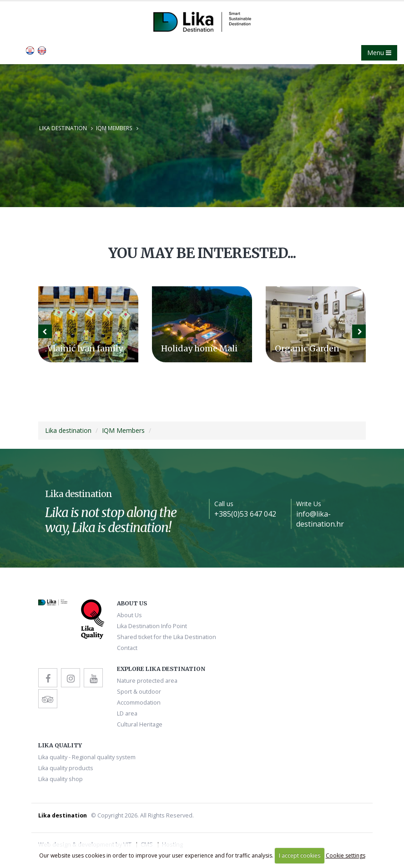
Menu (379, 53)
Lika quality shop (61, 779)
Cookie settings (346, 855)
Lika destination (63, 128)
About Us (129, 615)
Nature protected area (147, 681)
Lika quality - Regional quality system (87, 757)
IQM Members (114, 128)
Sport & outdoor (139, 692)
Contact (127, 648)
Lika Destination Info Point (152, 626)
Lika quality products (66, 768)
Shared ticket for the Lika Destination (167, 637)
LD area (127, 713)
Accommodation (139, 703)
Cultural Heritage (140, 724)
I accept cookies (300, 855)
